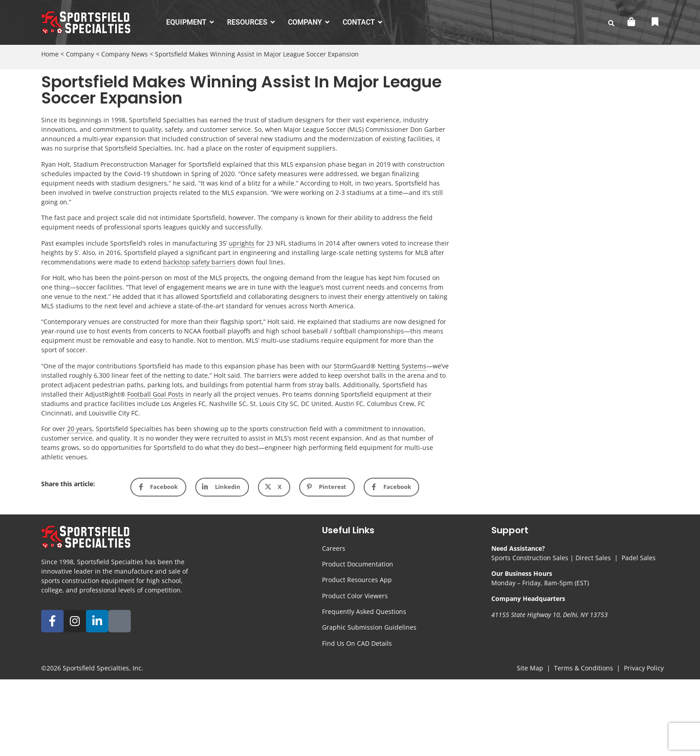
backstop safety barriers (199, 262)
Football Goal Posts (155, 394)
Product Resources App (357, 580)
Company (80, 54)
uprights (242, 243)
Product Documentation (358, 564)
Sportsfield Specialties (96, 668)
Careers (334, 548)
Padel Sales (639, 558)
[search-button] (611, 23)
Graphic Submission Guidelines (369, 627)
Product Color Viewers (355, 596)
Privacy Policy (644, 668)
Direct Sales (593, 558)
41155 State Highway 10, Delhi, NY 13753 (550, 615)
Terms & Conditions (584, 668)
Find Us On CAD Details (357, 643)
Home (50, 54)
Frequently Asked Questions (364, 611)
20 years (80, 429)
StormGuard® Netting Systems (380, 366)
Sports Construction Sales (530, 558)
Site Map (530, 668)
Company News (125, 54)
